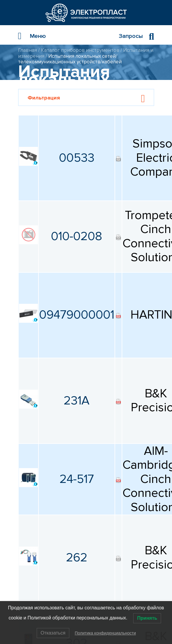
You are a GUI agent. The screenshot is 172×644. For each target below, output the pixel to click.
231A (77, 401)
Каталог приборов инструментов (80, 50)
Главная (28, 50)
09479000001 (77, 315)
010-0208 (77, 236)
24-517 (77, 479)
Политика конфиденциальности (105, 633)
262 (77, 558)
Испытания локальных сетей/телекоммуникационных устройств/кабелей (70, 59)
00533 (77, 158)
